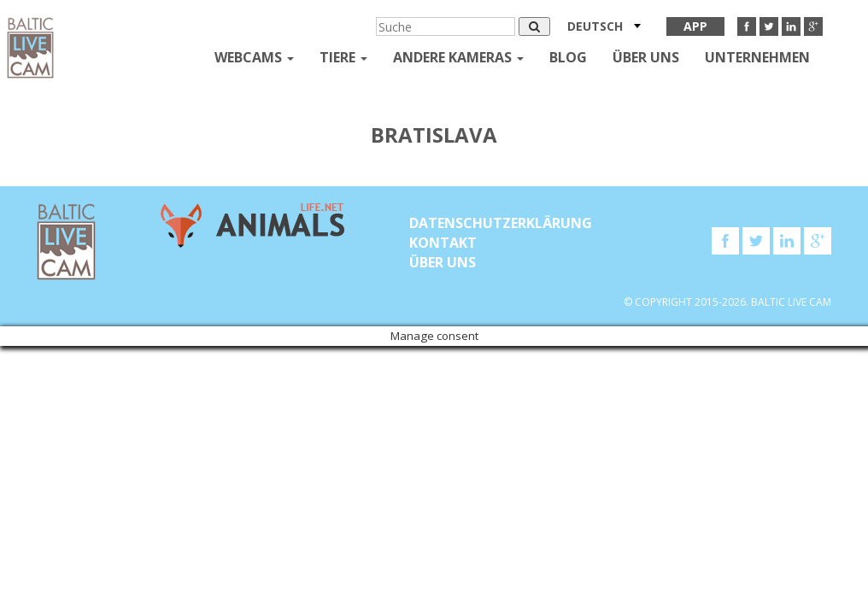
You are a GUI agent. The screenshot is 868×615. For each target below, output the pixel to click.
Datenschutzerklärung (501, 223)
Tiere (343, 57)
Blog (568, 57)
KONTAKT (443, 243)
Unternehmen (757, 57)
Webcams (254, 57)
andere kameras (458, 57)
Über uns (646, 57)
